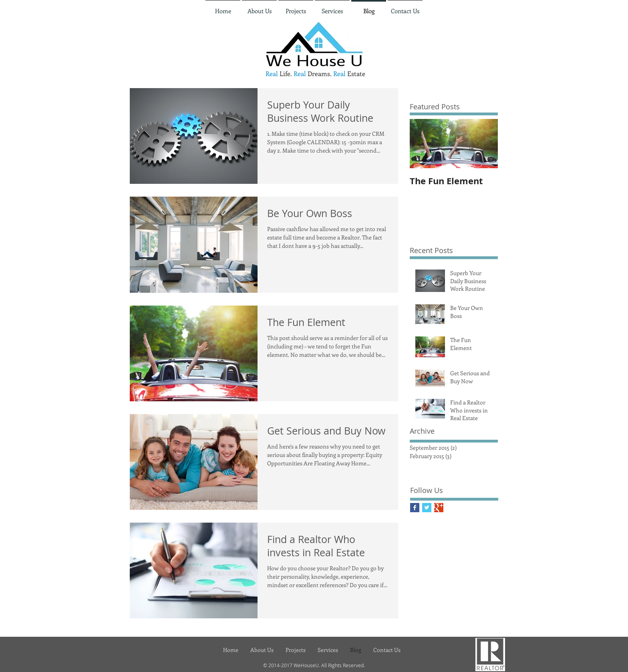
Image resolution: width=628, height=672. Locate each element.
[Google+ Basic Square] (439, 508)
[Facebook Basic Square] (415, 508)
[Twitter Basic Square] (427, 508)
